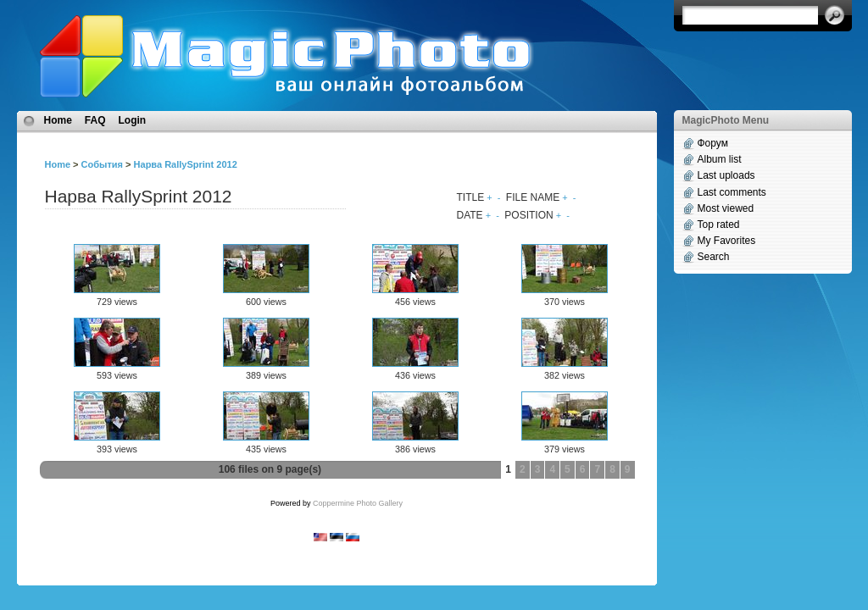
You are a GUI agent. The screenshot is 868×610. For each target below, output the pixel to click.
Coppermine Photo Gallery (358, 503)
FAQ (95, 120)
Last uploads (726, 175)
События (102, 164)
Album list (720, 159)
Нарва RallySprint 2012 (186, 164)
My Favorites (727, 241)
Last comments (732, 192)
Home (58, 120)
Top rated (719, 225)
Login (133, 120)
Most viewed (726, 208)
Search (714, 257)
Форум (713, 143)
